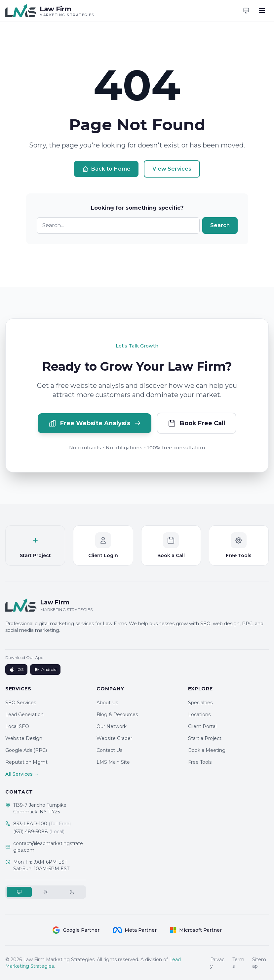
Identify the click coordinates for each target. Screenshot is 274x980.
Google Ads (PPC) (26, 750)
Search (220, 225)
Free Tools (200, 762)
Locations (199, 715)
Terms (238, 963)
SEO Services (21, 703)
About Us (107, 703)
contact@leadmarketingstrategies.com (48, 847)
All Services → (22, 774)
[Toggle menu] (262, 11)
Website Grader (114, 738)
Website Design (24, 738)
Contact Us (109, 750)
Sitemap (259, 963)
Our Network (112, 726)
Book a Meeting (207, 750)
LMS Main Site (113, 762)
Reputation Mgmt (26, 762)
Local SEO (17, 726)
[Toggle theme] (246, 11)
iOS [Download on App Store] (16, 670)
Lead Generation (24, 715)
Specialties (200, 703)
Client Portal (202, 726)
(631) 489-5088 (39, 832)
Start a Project (205, 738)
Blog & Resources (117, 715)
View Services (172, 169)
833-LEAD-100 (42, 824)
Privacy (217, 963)
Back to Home (106, 169)
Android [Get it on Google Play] (45, 670)
